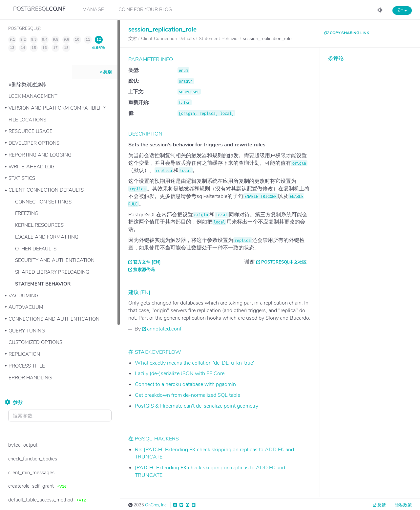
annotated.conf (164, 329)
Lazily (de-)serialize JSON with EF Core (180, 373)
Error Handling (30, 378)
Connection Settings (43, 202)
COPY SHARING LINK (346, 33)
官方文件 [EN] (147, 262)
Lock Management (33, 96)
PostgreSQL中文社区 (284, 262)
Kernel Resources (39, 225)
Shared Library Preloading (52, 272)
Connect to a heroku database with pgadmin (185, 384)
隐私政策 (403, 505)
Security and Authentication (55, 260)
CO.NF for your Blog (145, 10)
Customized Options (35, 342)
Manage (93, 10)
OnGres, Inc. (156, 505)
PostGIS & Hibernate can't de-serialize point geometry (197, 406)
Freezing (27, 213)
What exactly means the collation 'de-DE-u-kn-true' (194, 363)
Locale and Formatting (47, 237)
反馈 (382, 505)
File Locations (27, 120)
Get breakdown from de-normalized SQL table (188, 395)
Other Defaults (36, 249)
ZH (402, 10)
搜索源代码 (144, 270)
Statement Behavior (43, 284)
